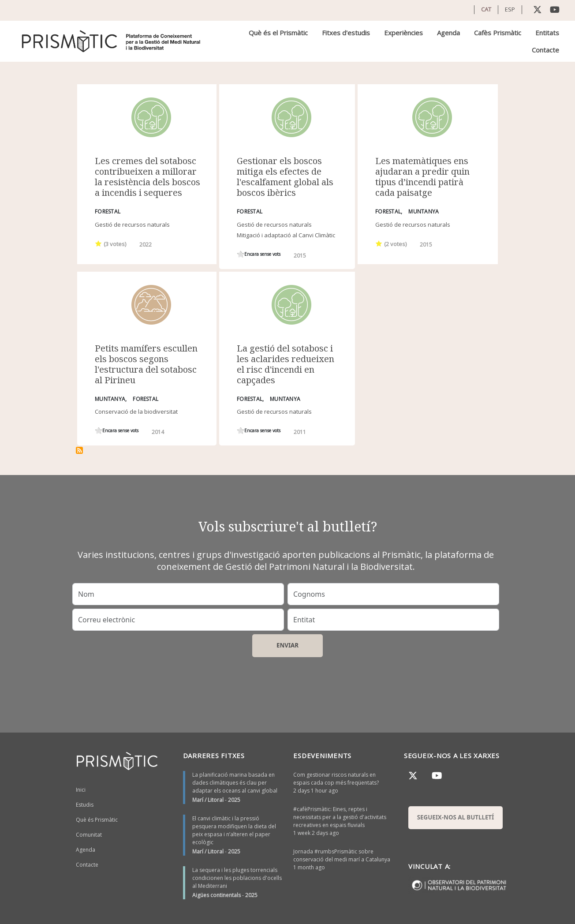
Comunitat (89, 835)
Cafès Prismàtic (498, 33)
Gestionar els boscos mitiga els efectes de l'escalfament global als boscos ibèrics (285, 177)
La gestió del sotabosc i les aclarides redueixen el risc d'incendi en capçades (286, 364)
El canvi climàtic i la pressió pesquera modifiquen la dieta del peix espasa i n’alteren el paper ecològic (234, 830)
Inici (81, 790)
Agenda (448, 33)
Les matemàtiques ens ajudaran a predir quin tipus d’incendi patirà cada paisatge (422, 177)
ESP (510, 9)
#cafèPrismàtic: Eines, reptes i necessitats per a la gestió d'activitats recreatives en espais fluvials (340, 817)
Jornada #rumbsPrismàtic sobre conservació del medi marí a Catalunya (342, 855)
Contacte (545, 50)
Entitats (547, 33)
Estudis (85, 805)
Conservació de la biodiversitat (136, 411)
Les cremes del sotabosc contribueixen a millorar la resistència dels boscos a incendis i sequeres (147, 177)
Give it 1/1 (99, 243)
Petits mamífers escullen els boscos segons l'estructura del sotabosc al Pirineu (146, 364)
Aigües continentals (217, 895)
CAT (486, 9)
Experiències (403, 33)
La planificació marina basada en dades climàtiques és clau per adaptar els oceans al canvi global (235, 783)
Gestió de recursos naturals (132, 224)
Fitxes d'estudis (346, 33)
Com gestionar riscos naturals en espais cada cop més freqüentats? (336, 779)
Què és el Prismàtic (278, 33)
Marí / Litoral (208, 800)
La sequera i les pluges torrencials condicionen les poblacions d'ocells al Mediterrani (237, 878)
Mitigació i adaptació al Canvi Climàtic (286, 235)
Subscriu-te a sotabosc (79, 450)
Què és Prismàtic (97, 820)
